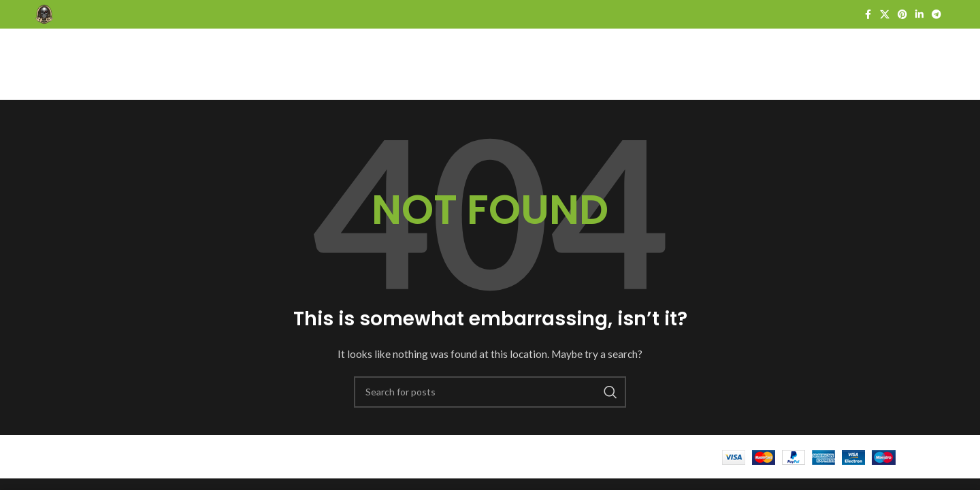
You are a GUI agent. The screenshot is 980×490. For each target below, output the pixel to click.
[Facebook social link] (868, 15)
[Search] (490, 392)
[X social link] (885, 15)
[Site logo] (44, 13)
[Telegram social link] (936, 15)
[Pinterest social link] (902, 15)
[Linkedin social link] (919, 15)
